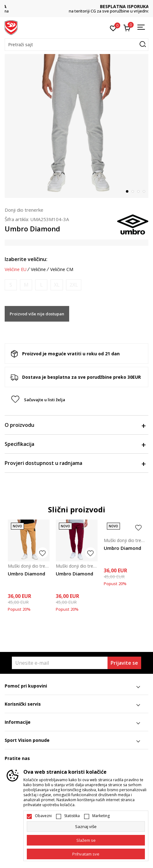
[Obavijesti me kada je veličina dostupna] (11, 285)
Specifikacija (75, 444)
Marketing (101, 816)
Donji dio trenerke (24, 210)
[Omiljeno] (113, 28)
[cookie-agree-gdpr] (86, 840)
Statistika (72, 816)
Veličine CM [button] (62, 269)
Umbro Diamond (26, 574)
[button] (76, 45)
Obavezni (43, 816)
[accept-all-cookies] (86, 854)
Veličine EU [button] (16, 269)
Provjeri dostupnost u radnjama (75, 463)
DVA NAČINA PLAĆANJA (77, 6)
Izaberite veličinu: (26, 259)
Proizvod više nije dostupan (37, 314)
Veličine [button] (38, 269)
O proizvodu (75, 425)
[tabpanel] (76, 126)
